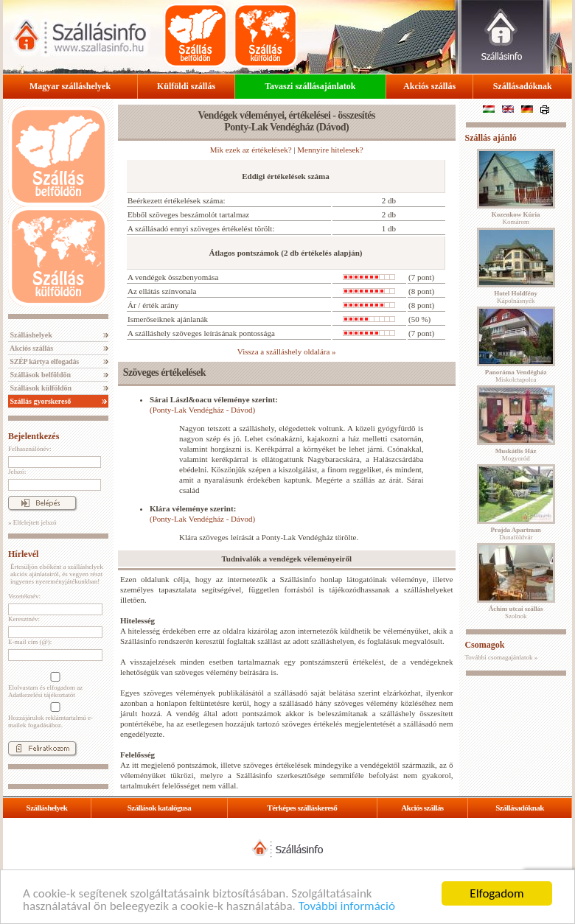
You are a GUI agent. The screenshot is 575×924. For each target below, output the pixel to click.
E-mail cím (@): (30, 642)
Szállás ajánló (490, 138)
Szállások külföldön (40, 388)
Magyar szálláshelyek (70, 86)
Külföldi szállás (186, 86)
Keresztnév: (24, 619)
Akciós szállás (429, 86)
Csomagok (484, 645)
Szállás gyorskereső (39, 401)
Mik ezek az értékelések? (251, 150)
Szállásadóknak (523, 86)
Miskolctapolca (516, 376)
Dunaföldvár (516, 533)
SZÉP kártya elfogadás (43, 361)
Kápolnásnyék (516, 297)
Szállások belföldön (39, 375)
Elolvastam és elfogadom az (54, 685)
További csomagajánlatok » (501, 657)
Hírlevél (23, 554)
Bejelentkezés (34, 436)
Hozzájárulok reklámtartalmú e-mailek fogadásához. (54, 715)
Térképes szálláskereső (302, 808)
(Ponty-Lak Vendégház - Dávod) (202, 410)
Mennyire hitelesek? (330, 150)
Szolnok (516, 612)
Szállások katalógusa (160, 808)
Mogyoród (516, 455)
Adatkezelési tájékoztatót (42, 695)
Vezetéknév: (24, 596)
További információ (347, 907)
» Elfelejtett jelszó (32, 522)
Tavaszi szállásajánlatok (310, 86)
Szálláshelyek (30, 335)
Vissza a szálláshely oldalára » (287, 351)
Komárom (516, 218)
